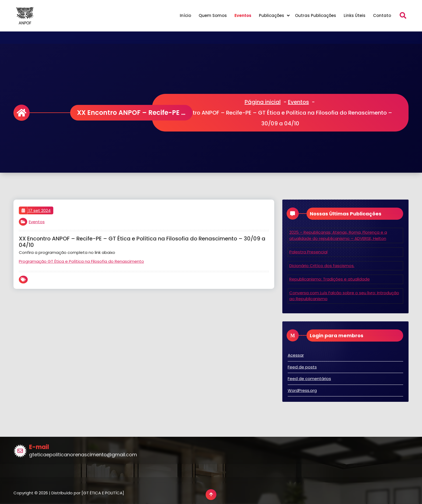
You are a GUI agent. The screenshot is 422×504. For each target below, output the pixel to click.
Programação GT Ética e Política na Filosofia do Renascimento (81, 261)
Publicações (272, 15)
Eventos (243, 15)
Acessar (296, 355)
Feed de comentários (309, 379)
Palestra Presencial (308, 252)
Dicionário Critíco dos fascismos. (322, 266)
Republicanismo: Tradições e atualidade (330, 279)
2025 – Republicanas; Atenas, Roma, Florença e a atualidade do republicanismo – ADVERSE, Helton (338, 235)
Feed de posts (302, 367)
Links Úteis (355, 15)
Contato (382, 15)
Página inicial (263, 102)
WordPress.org (302, 390)
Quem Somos (213, 15)
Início (185, 15)
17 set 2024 (36, 211)
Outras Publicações (316, 15)
